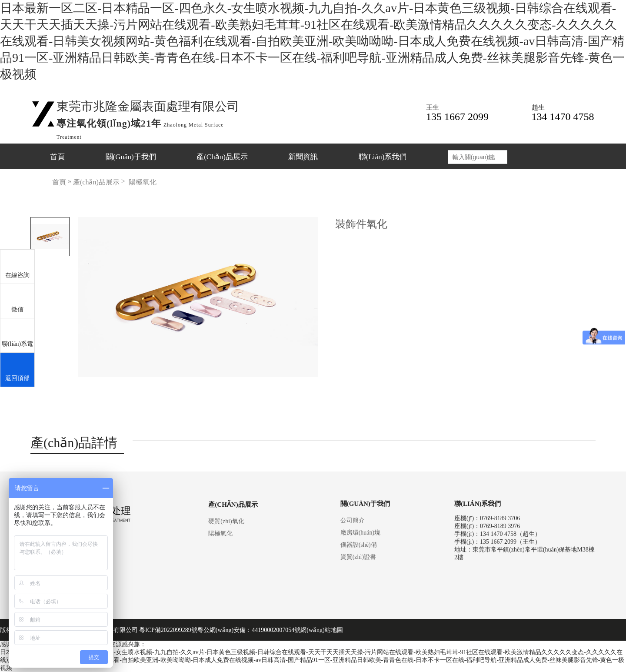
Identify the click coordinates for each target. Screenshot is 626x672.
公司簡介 (353, 520)
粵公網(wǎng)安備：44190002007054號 (249, 630)
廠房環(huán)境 (361, 533)
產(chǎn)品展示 (222, 157)
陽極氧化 (143, 182)
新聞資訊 (303, 157)
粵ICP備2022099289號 (168, 630)
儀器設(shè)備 (359, 545)
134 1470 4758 (563, 117)
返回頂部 (17, 370)
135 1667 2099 (457, 117)
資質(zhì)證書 (358, 557)
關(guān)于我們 (131, 157)
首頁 (57, 157)
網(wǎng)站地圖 (321, 630)
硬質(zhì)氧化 (226, 521)
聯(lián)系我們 (383, 157)
